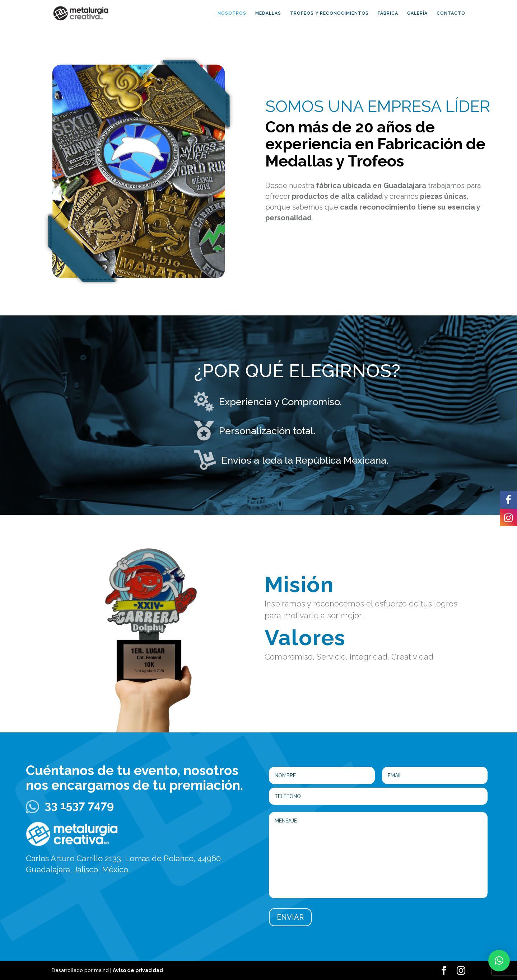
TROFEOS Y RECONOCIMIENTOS (329, 13)
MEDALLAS (268, 13)
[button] (499, 961)
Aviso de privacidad (138, 970)
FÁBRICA (388, 13)
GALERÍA (417, 13)
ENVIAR (290, 917)
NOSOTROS (232, 13)
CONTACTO (451, 13)
